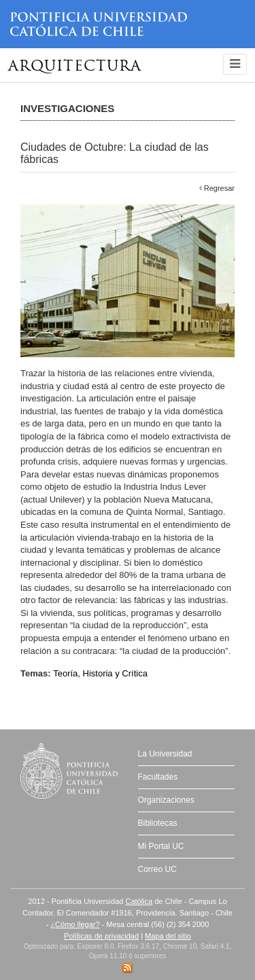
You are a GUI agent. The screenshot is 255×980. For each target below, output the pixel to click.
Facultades (158, 777)
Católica (139, 901)
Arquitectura (75, 67)
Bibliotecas (158, 823)
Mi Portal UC (161, 846)
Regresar (217, 188)
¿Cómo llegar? (75, 924)
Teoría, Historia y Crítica (100, 673)
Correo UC (157, 869)
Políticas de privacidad (101, 936)
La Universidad (165, 754)
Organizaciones (166, 800)
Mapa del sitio (168, 936)
